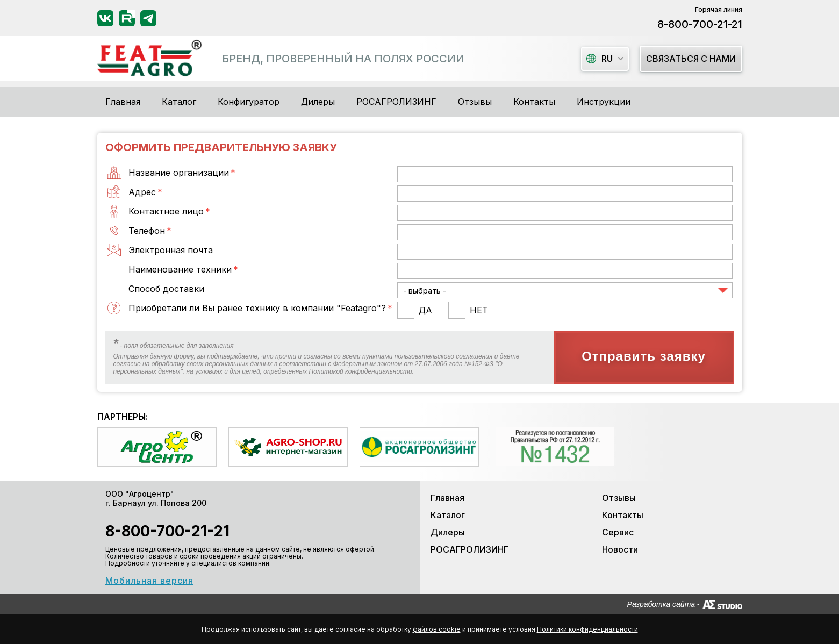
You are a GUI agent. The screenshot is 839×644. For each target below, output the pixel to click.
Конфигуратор (249, 102)
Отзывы (475, 102)
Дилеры (318, 102)
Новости (620, 549)
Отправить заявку (644, 356)
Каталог (448, 515)
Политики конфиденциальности (587, 629)
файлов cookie (437, 629)
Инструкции (604, 102)
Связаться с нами (691, 59)
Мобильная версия (149, 581)
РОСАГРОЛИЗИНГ (396, 102)
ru (600, 59)
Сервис (618, 532)
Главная (123, 102)
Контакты (534, 102)
